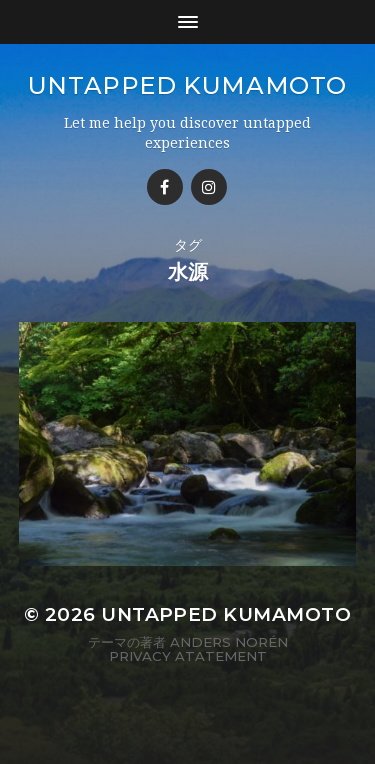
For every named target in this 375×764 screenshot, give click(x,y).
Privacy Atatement (188, 656)
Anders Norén (229, 642)
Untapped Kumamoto (187, 85)
